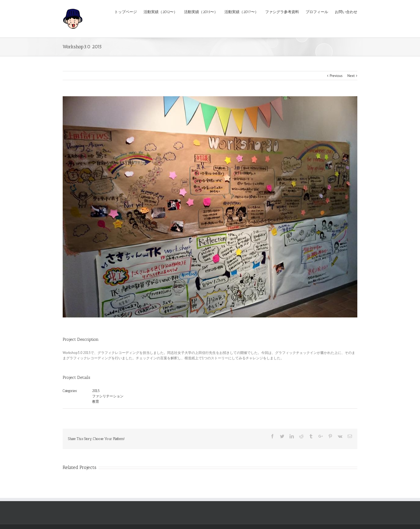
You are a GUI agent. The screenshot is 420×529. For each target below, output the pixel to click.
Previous (336, 76)
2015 (96, 391)
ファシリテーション (108, 396)
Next (351, 76)
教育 (96, 402)
